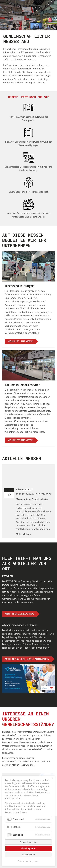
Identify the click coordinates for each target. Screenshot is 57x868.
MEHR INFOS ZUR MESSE (20, 341)
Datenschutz (23, 861)
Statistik (17, 827)
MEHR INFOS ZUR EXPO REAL (19, 614)
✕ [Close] (53, 778)
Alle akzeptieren (28, 848)
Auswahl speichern (28, 842)
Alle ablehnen (28, 855)
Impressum (34, 861)
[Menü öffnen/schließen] (52, 4)
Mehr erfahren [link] (23, 534)
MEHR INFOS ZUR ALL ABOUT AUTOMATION (27, 659)
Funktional (18, 819)
